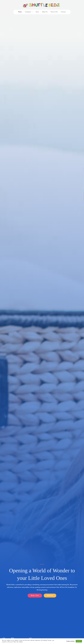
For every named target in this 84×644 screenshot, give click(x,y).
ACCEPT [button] (79, 641)
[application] (32, 12)
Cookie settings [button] (70, 641)
